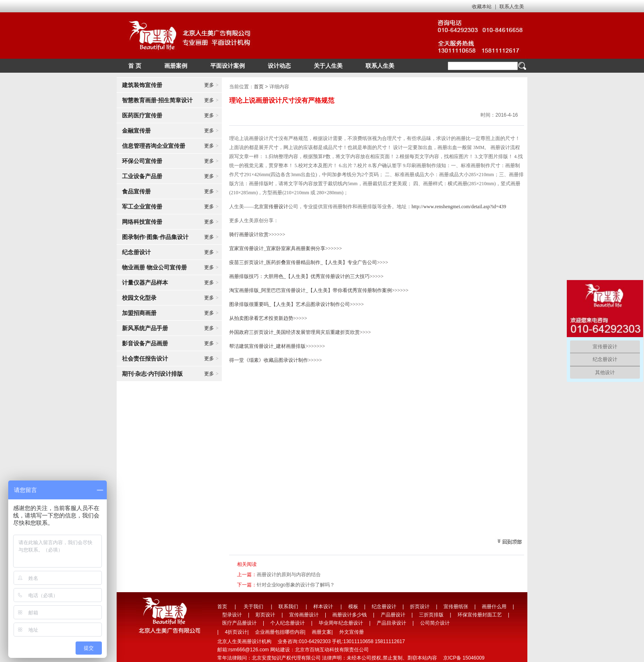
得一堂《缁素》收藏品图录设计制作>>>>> (276, 360)
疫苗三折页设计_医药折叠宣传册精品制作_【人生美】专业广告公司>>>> (309, 262)
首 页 (135, 66)
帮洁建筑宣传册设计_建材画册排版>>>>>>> (277, 346)
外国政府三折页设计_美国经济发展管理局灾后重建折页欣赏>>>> (300, 332)
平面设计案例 (228, 66)
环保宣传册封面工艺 (480, 615)
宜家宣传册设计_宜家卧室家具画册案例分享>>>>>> (286, 248)
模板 (353, 607)
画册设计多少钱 (350, 615)
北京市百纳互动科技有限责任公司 (332, 650)
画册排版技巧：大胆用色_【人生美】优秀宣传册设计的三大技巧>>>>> (306, 276)
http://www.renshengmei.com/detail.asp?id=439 (459, 207)
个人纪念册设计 (287, 623)
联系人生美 (512, 7)
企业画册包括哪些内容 (280, 632)
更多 (211, 85)
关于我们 (253, 607)
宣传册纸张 (456, 607)
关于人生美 (328, 66)
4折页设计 (236, 632)
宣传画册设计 (304, 615)
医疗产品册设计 (239, 623)
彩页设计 (265, 615)
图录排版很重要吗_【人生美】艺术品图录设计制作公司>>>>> (297, 304)
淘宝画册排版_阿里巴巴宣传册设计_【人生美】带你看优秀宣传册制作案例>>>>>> (319, 290)
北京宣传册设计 (271, 207)
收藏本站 (482, 7)
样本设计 (323, 607)
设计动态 (279, 66)
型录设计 (232, 615)
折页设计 (420, 607)
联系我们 (288, 607)
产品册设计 (393, 615)
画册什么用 (494, 607)
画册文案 (322, 632)
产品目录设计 (391, 623)
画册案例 (176, 66)
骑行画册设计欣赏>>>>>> (257, 234)
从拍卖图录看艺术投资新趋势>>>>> (268, 318)
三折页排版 (431, 615)
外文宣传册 (352, 632)
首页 (259, 87)
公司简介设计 (435, 623)
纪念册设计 (384, 607)
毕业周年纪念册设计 (341, 623)
